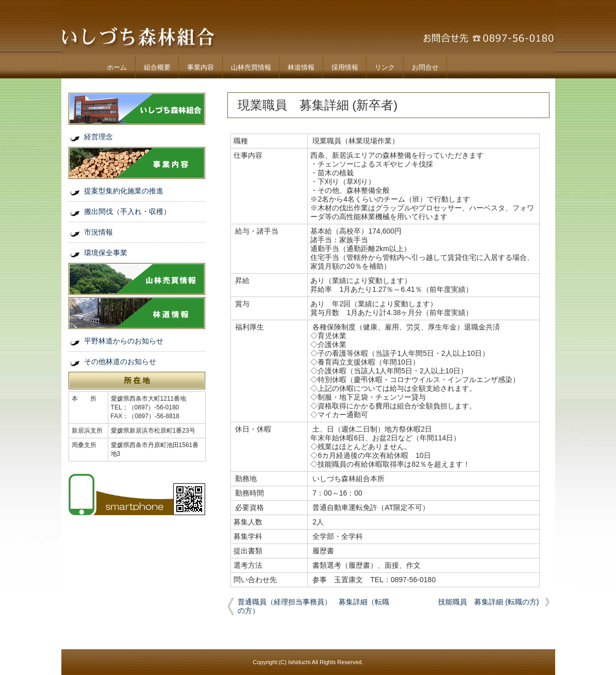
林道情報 (301, 67)
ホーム (117, 67)
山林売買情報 (251, 67)
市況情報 (98, 232)
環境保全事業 (106, 253)
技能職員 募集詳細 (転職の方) (488, 602)
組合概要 (157, 67)
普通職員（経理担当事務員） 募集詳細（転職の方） (313, 606)
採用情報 (345, 67)
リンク (385, 67)
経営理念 (98, 137)
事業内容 (201, 67)
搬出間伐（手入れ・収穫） (127, 211)
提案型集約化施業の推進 (124, 191)
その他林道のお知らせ (120, 361)
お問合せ (425, 67)
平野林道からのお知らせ (124, 341)
